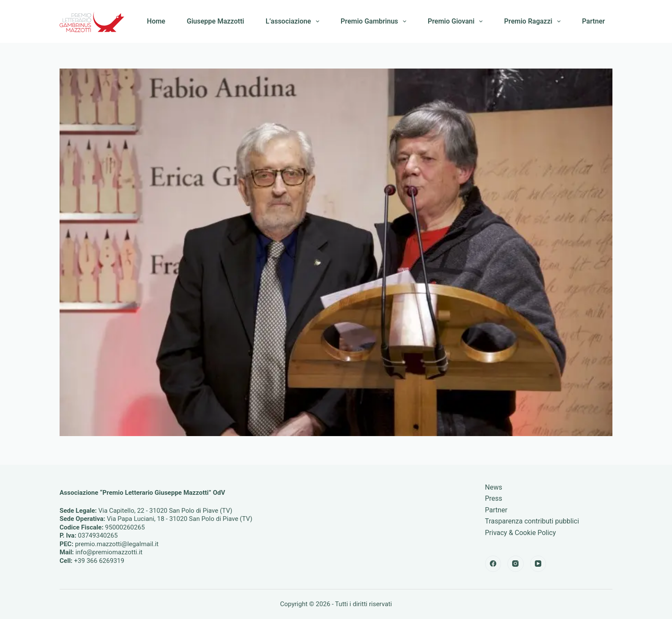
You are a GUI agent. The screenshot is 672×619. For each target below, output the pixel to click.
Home (156, 21)
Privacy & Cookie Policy (521, 533)
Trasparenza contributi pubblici (532, 521)
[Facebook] (493, 564)
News (494, 487)
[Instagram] (516, 564)
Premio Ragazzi (534, 21)
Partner (594, 21)
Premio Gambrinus (375, 21)
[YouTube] (538, 564)
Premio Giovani (457, 21)
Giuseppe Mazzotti (216, 21)
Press (494, 498)
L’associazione (294, 21)
